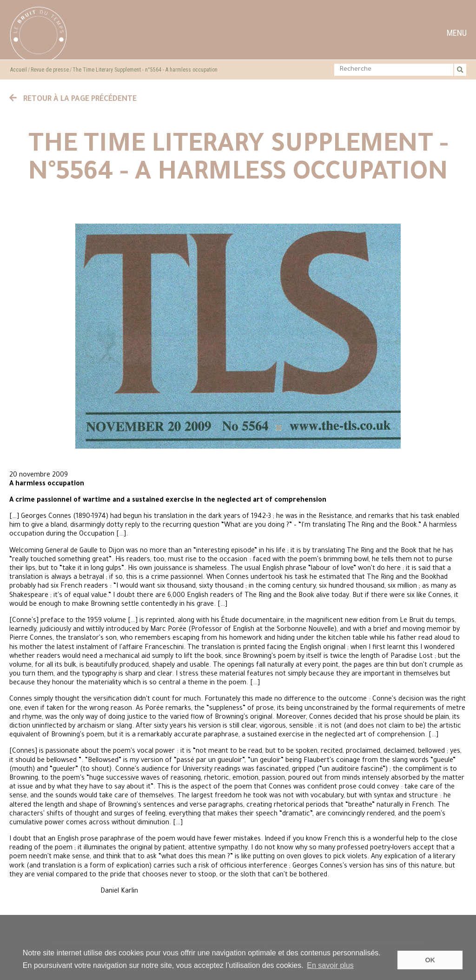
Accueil (19, 70)
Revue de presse (50, 70)
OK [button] (430, 960)
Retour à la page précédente (73, 99)
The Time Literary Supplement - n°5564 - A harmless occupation (145, 70)
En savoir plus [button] (330, 965)
